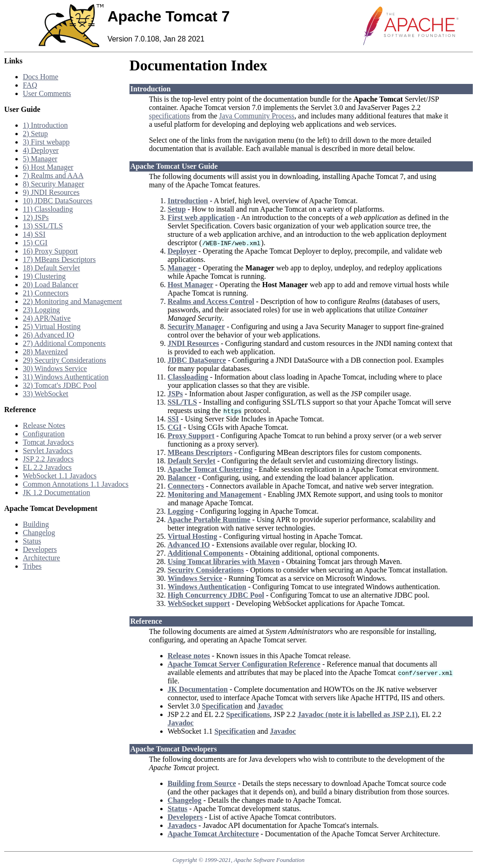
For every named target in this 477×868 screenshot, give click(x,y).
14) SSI (34, 234)
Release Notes (44, 425)
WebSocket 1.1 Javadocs (60, 476)
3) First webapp (46, 142)
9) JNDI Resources (51, 192)
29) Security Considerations (65, 360)
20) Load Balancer (51, 285)
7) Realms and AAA (53, 176)
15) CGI (35, 243)
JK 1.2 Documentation (56, 493)
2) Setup (35, 134)
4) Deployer (41, 150)
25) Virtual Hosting (52, 327)
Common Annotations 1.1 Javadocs (76, 484)
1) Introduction (45, 125)
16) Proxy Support (50, 251)
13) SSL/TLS (43, 226)
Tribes (32, 566)
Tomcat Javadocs (48, 442)
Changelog (39, 533)
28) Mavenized (45, 352)
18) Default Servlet (51, 268)
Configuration (44, 434)
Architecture (41, 558)
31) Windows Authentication (66, 377)
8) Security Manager (54, 184)
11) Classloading (48, 209)
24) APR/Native (47, 318)
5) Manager (40, 159)
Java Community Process (257, 116)
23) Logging (41, 310)
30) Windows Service (55, 369)
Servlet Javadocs (48, 451)
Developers (40, 549)
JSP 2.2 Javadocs (48, 459)
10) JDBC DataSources (58, 201)
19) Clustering (44, 276)
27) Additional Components (64, 343)
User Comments (47, 93)
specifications (170, 116)
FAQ (30, 85)
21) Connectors (46, 293)
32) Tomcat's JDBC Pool (60, 385)
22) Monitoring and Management (72, 301)
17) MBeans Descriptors (59, 259)
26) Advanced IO (48, 335)
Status (32, 541)
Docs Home (41, 77)
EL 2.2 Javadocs (47, 467)
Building (36, 524)
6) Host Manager (48, 167)
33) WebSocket (46, 394)
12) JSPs (36, 217)
